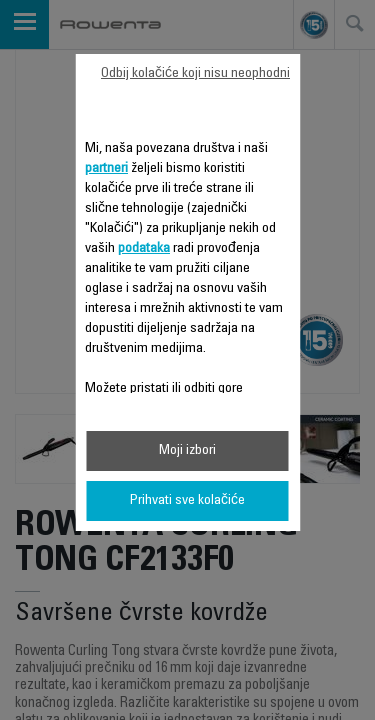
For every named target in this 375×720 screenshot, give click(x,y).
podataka (144, 249)
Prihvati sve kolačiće (187, 501)
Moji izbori (187, 451)
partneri (106, 169)
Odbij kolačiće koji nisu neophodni (195, 74)
